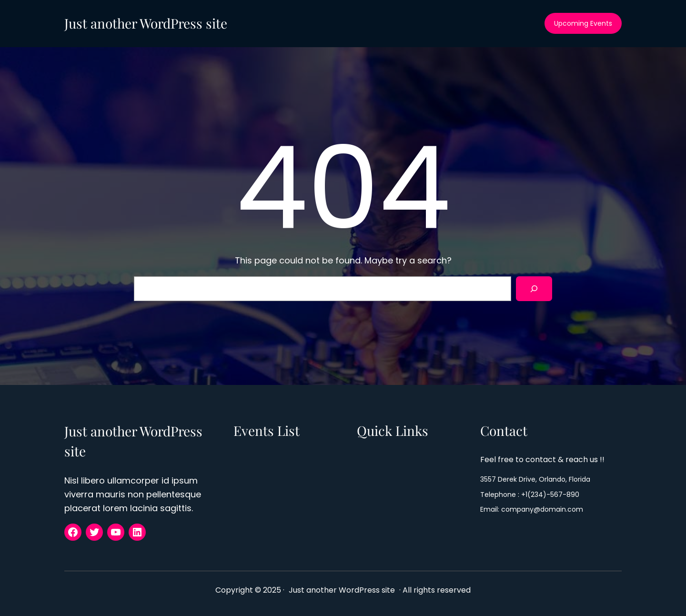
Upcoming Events (583, 23)
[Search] (534, 289)
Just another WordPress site (146, 23)
